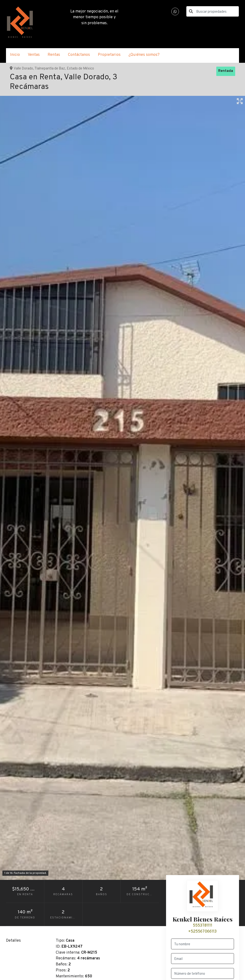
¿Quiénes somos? (144, 55)
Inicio (15, 55)
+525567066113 (202, 931)
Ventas (34, 55)
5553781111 (203, 925)
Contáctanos (79, 55)
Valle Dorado (23, 69)
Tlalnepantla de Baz (50, 69)
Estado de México (80, 69)
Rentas (54, 55)
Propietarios (109, 55)
